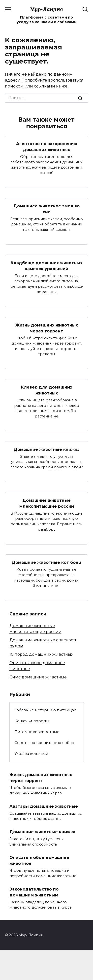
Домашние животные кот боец (46, 562)
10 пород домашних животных (41, 654)
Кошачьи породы (32, 721)
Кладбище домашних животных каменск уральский (46, 266)
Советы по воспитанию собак (44, 743)
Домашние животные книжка (47, 449)
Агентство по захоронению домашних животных (47, 147)
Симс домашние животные (38, 677)
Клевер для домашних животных (47, 390)
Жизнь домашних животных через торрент (47, 328)
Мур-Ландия (46, 9)
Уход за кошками (31, 753)
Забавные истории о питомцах (45, 710)
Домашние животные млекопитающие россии (47, 503)
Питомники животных (37, 732)
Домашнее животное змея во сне (46, 209)
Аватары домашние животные (44, 806)
